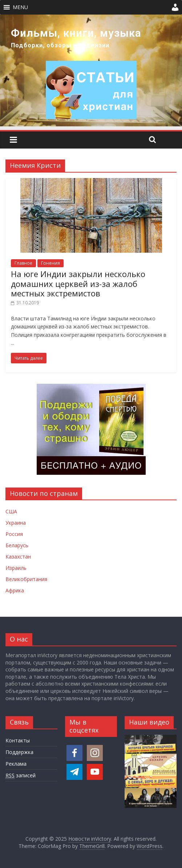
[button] (20, 7)
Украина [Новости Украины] (16, 523)
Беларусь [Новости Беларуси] (17, 545)
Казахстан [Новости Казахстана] (18, 557)
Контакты (18, 740)
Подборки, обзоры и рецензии (60, 45)
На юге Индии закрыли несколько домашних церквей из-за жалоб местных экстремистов (78, 283)
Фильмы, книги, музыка (76, 33)
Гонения (50, 263)
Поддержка (19, 752)
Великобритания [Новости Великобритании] (26, 579)
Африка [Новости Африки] (15, 590)
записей (21, 776)
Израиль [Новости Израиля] (16, 568)
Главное (23, 263)
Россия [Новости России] (14, 534)
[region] (91, 70)
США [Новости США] (11, 511)
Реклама (16, 764)
